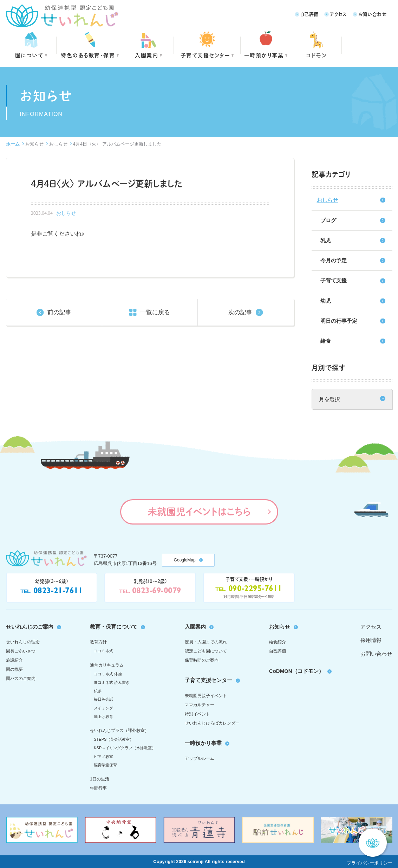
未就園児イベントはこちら (199, 512)
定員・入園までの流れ (206, 642)
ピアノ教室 (103, 757)
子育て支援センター (205, 55)
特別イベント (197, 714)
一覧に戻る (155, 312)
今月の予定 (334, 260)
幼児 (326, 301)
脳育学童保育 (105, 765)
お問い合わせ (373, 14)
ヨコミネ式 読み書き (112, 682)
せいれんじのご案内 (30, 627)
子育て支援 (334, 280)
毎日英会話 (103, 699)
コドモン (316, 55)
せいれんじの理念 (23, 642)
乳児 (326, 240)
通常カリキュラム (107, 665)
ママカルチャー (200, 705)
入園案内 (146, 55)
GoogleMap (185, 560)
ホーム (13, 144)
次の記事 (240, 312)
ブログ (328, 220)
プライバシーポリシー (370, 863)
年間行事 (98, 788)
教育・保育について (114, 627)
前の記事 (59, 312)
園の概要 (14, 669)
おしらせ (58, 144)
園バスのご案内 (21, 679)
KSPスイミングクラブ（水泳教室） (125, 748)
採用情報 (371, 640)
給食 (326, 341)
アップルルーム (200, 758)
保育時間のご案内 (202, 660)
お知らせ (34, 144)
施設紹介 (14, 660)
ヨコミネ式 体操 (108, 674)
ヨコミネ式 (103, 651)
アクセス (338, 14)
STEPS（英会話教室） (114, 739)
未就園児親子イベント (206, 696)
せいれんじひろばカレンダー (212, 723)
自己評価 (309, 14)
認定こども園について (206, 651)
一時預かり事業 (203, 743)
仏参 (98, 691)
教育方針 (98, 642)
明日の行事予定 (339, 321)
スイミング (103, 708)
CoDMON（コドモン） (296, 671)
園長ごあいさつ (21, 651)
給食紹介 (278, 642)
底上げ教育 (103, 716)
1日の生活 (100, 779)
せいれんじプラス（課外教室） (119, 731)
